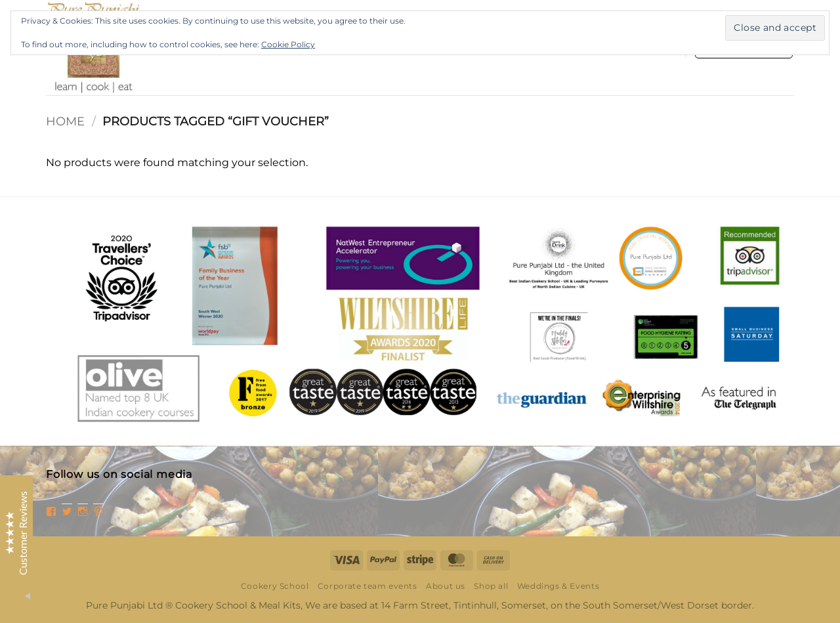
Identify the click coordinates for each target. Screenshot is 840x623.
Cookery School (275, 586)
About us (446, 586)
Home (65, 121)
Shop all (491, 586)
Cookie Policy (288, 44)
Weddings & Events (558, 586)
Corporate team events (367, 586)
